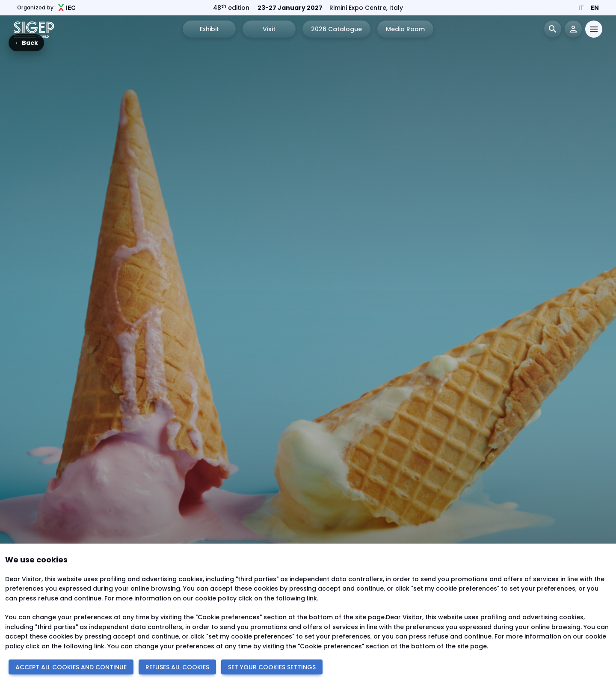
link (312, 598)
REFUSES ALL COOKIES (177, 667)
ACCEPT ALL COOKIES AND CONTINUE (71, 667)
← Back (26, 43)
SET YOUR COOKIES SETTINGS (272, 667)
